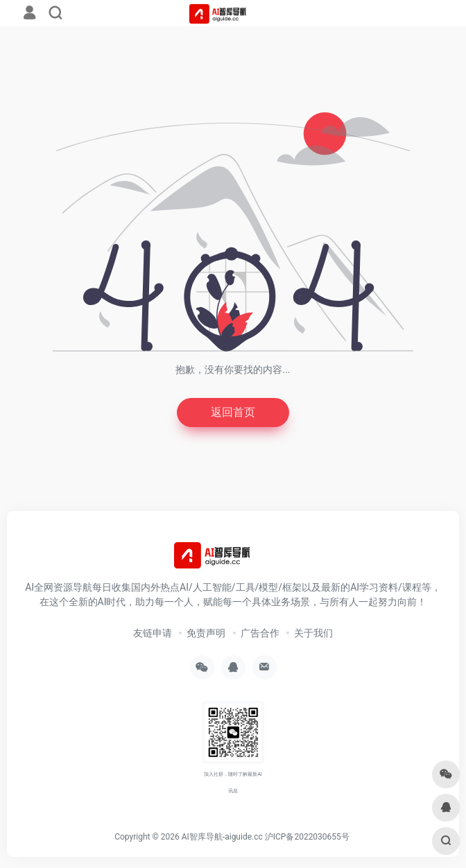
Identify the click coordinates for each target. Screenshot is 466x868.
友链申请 (153, 633)
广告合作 (260, 633)
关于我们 (313, 633)
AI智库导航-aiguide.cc (222, 837)
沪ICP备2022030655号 (307, 837)
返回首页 (233, 412)
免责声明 (206, 633)
